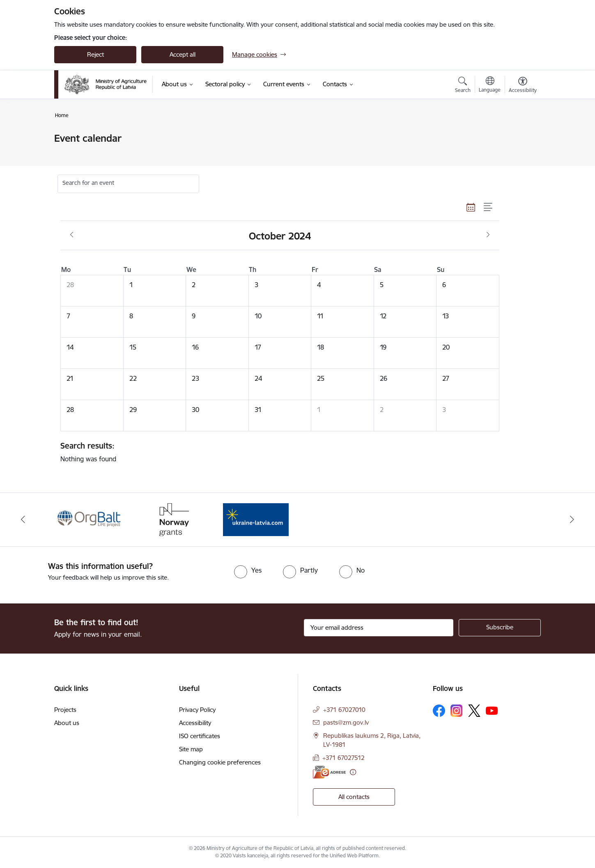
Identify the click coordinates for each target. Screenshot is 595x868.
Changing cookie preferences (220, 762)
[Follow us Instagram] (457, 710)
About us (67, 723)
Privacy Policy (197, 710)
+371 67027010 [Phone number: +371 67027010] (344, 710)
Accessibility (195, 723)
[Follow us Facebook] (439, 711)
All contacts (354, 797)
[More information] (353, 772)
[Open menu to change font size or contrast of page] (523, 86)
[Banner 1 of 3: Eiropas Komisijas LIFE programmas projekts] (90, 519)
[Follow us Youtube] (492, 710)
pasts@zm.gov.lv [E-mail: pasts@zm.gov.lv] (346, 722)
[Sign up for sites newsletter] (500, 628)
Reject (95, 54)
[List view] (488, 207)
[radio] (248, 570)
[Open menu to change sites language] (490, 85)
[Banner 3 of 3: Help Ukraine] (256, 519)
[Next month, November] (488, 235)
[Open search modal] (463, 86)
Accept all (183, 54)
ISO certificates (200, 736)
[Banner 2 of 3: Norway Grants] (173, 519)
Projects (65, 710)
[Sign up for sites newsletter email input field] (379, 628)
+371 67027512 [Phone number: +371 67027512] (343, 758)
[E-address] (329, 772)
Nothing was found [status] (277, 452)
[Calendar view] (471, 207)
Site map (191, 749)
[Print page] (521, 135)
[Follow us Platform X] (474, 711)
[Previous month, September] (72, 235)
